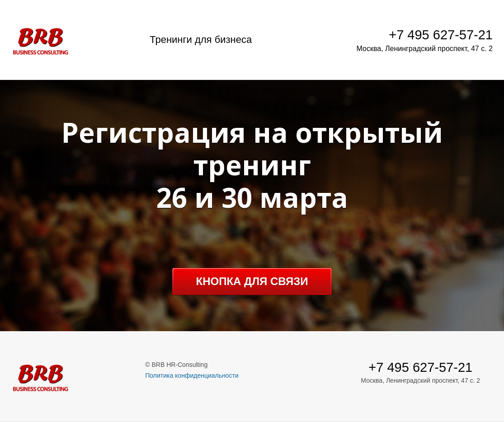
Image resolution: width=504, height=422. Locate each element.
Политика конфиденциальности (192, 375)
